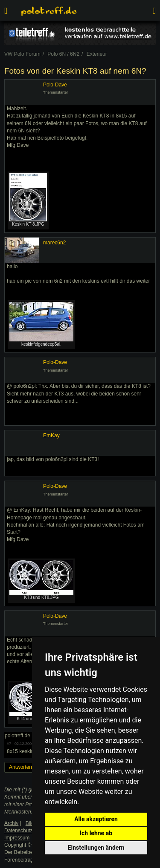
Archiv (11, 823)
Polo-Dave (55, 85)
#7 (9, 744)
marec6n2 (54, 243)
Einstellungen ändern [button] (96, 848)
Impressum (17, 838)
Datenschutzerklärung (29, 831)
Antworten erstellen (31, 767)
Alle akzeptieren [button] (96, 819)
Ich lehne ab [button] (96, 833)
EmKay (51, 435)
